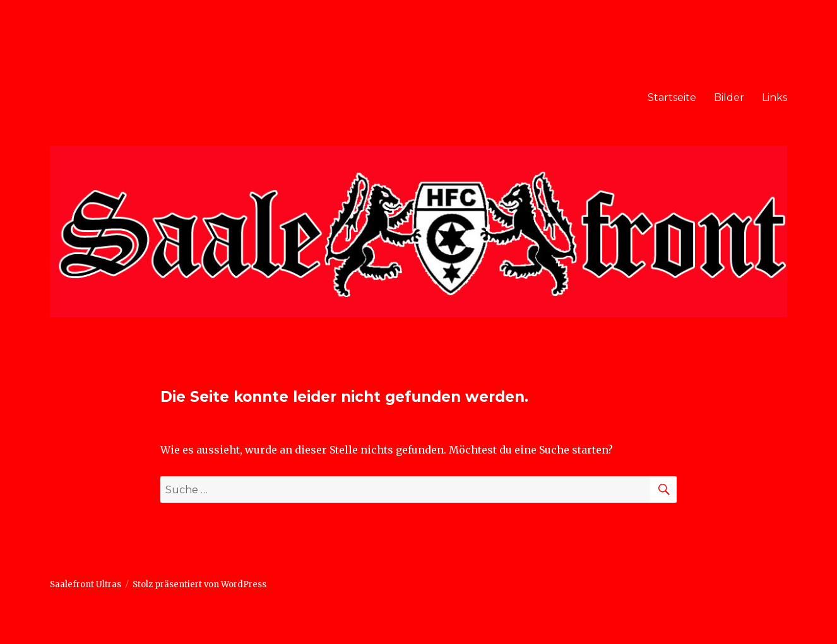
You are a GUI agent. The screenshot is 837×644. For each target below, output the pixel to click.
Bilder (729, 97)
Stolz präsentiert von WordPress (199, 584)
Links (775, 97)
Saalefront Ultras (86, 584)
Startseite (672, 97)
